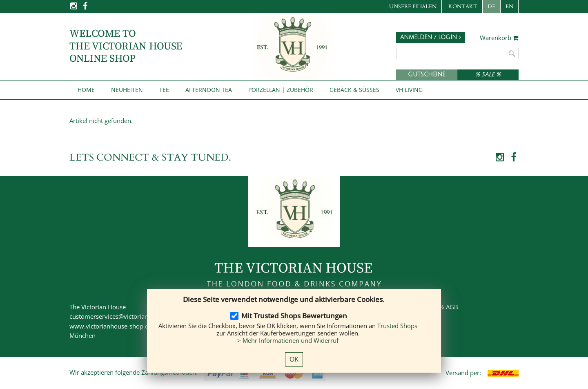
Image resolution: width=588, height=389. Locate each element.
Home (86, 90)
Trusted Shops (397, 326)
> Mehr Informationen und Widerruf (288, 340)
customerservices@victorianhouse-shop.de (130, 316)
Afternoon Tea (209, 90)
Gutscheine (427, 75)
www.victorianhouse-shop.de (111, 326)
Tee (164, 90)
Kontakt (463, 7)
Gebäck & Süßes (354, 90)
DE (491, 7)
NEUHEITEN (127, 90)
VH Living (409, 90)
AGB (452, 307)
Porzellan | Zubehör (281, 90)
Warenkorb (499, 38)
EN (509, 7)
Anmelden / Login (431, 37)
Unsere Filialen (413, 7)
